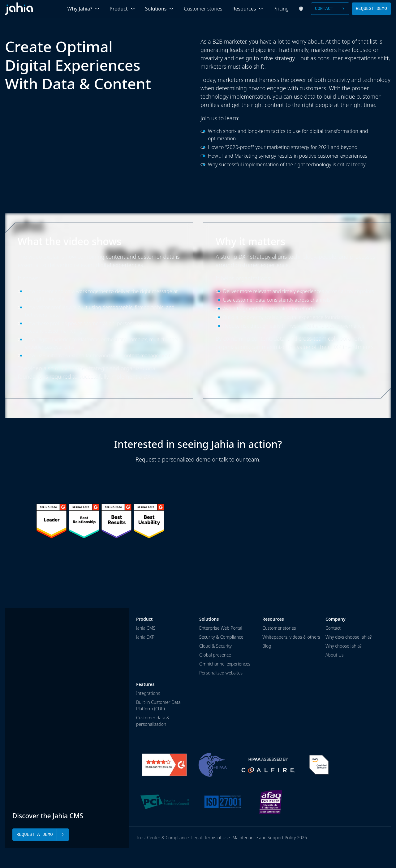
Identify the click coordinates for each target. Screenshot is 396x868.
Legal (196, 838)
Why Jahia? (84, 9)
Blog (267, 646)
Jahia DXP (145, 637)
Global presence (215, 655)
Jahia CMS (146, 628)
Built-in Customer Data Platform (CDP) (158, 705)
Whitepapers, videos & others (291, 637)
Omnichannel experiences (225, 664)
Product (122, 9)
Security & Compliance (221, 637)
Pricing (281, 9)
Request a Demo (41, 835)
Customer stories (203, 9)
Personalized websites (221, 673)
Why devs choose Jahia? (349, 637)
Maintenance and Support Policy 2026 (270, 838)
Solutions (160, 9)
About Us (335, 655)
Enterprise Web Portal (221, 628)
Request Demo (371, 9)
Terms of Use (217, 838)
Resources (248, 9)
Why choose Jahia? (344, 646)
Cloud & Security (215, 646)
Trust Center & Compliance (162, 838)
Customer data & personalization (153, 721)
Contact (330, 9)
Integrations (148, 693)
